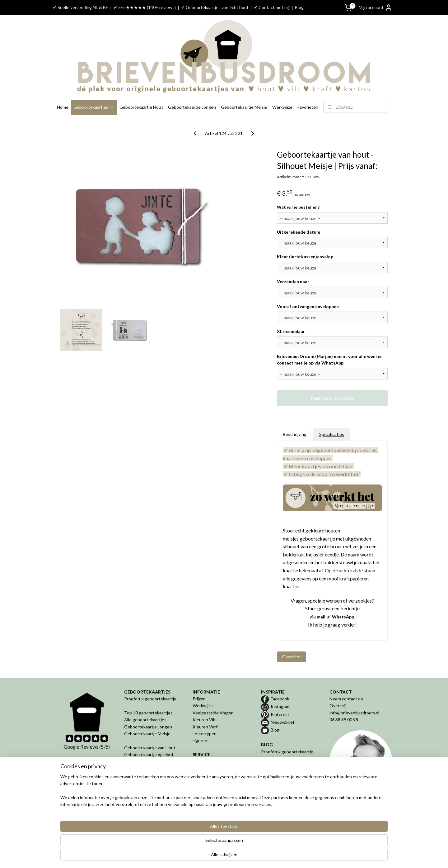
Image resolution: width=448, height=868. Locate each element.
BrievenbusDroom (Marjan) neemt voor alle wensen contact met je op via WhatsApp (330, 360)
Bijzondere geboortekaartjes (289, 773)
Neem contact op (346, 699)
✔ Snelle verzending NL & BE (81, 7)
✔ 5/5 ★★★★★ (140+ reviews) (145, 7)
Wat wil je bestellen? (298, 207)
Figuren (200, 740)
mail (321, 617)
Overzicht (292, 657)
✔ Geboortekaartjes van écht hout (215, 7)
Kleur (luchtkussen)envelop (305, 257)
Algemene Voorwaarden (216, 782)
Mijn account (376, 7)
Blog (299, 7)
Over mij (338, 706)
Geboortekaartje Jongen (192, 107)
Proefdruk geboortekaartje (150, 699)
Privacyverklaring (209, 789)
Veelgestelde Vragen (213, 713)
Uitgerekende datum (299, 232)
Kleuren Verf (205, 727)
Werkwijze (282, 107)
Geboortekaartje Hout (141, 107)
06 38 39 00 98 (344, 720)
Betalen (200, 762)
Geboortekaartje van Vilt (149, 762)
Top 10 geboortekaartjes (148, 713)
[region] (183, 843)
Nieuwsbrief (282, 722)
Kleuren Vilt (204, 720)
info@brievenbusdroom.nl (354, 713)
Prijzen (199, 699)
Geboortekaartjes (94, 107)
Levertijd (201, 768)
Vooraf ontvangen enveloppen (308, 306)
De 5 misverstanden (280, 779)
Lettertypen (205, 734)
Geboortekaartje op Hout (149, 754)
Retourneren (205, 775)
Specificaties (332, 434)
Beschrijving (295, 434)
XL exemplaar (291, 331)
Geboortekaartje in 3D (146, 782)
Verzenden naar (293, 281)
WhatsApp (343, 617)
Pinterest (280, 714)
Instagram (281, 706)
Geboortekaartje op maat (286, 766)
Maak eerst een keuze (332, 398)
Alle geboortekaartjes (145, 720)
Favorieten (308, 107)
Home (63, 107)
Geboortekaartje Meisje (244, 107)
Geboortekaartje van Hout (150, 748)
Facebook (280, 699)
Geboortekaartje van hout (286, 758)
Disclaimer (203, 796)
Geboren (133, 796)
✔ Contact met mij (272, 7)
